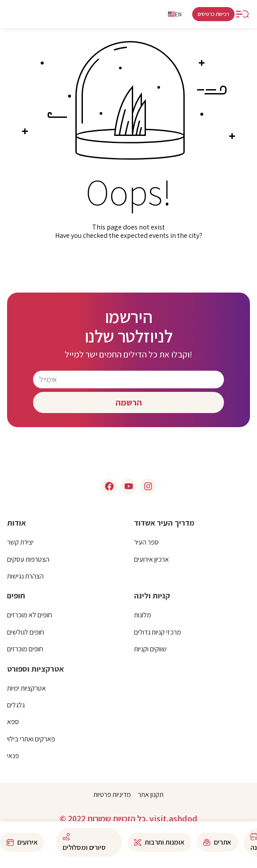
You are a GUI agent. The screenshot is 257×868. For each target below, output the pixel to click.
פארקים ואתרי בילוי (31, 739)
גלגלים (16, 705)
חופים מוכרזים (25, 649)
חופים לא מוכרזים (30, 615)
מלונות (143, 615)
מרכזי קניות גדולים (158, 632)
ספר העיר (146, 542)
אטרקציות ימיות (26, 688)
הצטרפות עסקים (28, 559)
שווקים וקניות (150, 649)
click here (128, 264)
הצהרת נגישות (25, 576)
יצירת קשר (20, 542)
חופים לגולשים (26, 632)
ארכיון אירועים (151, 559)
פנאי (13, 756)
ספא (13, 722)
